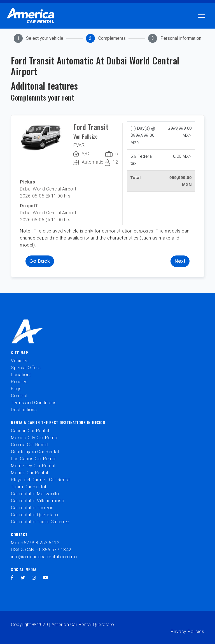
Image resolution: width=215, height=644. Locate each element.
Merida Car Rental (30, 473)
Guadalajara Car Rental (35, 452)
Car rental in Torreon (32, 508)
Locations (21, 375)
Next (180, 261)
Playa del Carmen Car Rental (41, 480)
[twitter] (23, 578)
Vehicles (20, 361)
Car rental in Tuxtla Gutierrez (40, 522)
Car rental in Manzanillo (35, 494)
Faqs (16, 389)
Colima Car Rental (30, 445)
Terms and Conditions (34, 403)
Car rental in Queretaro (35, 515)
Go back (40, 261)
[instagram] (34, 578)
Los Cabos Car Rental (34, 459)
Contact (19, 396)
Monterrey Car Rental (33, 466)
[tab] (38, 38)
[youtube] (46, 578)
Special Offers (26, 368)
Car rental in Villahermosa (38, 501)
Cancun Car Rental (30, 431)
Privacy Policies (187, 632)
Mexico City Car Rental (35, 438)
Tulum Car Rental (28, 487)
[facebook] (12, 578)
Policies (19, 382)
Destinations (24, 410)
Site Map (19, 353)
